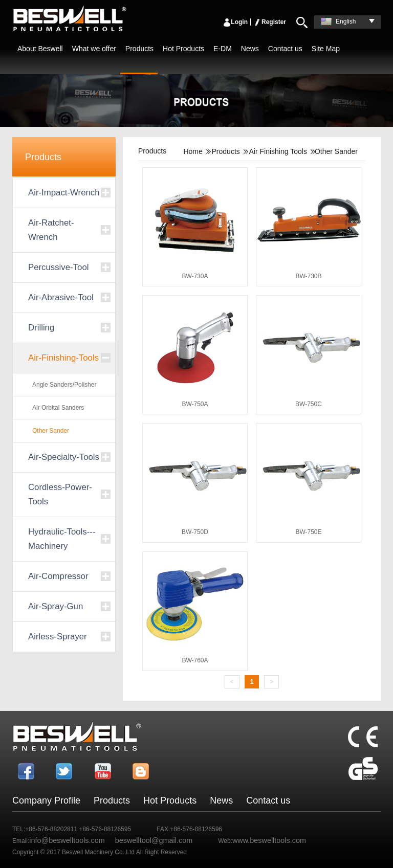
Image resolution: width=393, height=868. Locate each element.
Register (270, 22)
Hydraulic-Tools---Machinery (62, 539)
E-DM (223, 49)
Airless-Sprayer (58, 637)
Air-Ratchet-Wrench (51, 230)
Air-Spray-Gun (56, 606)
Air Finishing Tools (278, 151)
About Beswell (40, 49)
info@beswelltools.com (67, 840)
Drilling (41, 328)
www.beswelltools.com (269, 840)
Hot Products (183, 49)
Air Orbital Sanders (58, 408)
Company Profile (46, 800)
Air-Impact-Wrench (64, 193)
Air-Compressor (58, 576)
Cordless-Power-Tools (60, 494)
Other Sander (51, 431)
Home (193, 151)
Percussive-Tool (58, 267)
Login (235, 22)
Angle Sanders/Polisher (64, 385)
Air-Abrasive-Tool (61, 297)
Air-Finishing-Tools (63, 358)
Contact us (285, 49)
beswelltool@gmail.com (154, 840)
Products (139, 49)
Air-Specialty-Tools (64, 457)
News (250, 49)
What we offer (94, 49)
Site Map (326, 49)
